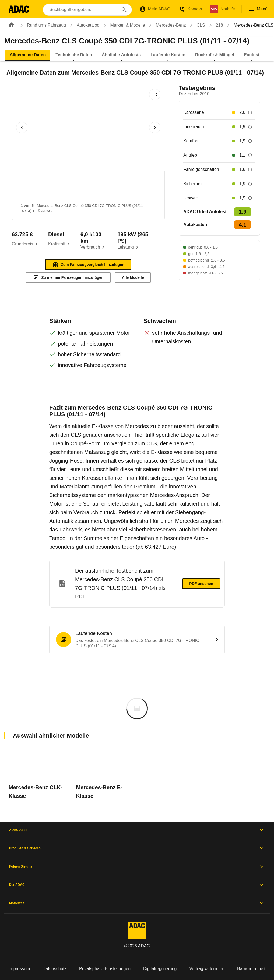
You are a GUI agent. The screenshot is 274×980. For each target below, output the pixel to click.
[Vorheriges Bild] (22, 128)
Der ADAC (137, 885)
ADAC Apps (137, 830)
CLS (196, 25)
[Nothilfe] (222, 9)
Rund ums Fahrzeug (42, 25)
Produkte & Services (137, 848)
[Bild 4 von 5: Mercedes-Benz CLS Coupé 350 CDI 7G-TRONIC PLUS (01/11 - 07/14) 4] (163, 188)
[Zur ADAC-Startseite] (20, 9)
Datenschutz (55, 969)
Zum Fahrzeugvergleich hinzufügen (88, 265)
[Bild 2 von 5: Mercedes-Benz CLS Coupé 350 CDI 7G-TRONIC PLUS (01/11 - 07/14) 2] (78, 188)
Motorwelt (137, 903)
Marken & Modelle (123, 25)
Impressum (19, 969)
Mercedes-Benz (166, 25)
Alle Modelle (133, 277)
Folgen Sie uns (137, 866)
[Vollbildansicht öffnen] (155, 94)
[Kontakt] (190, 9)
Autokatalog (84, 25)
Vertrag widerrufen (207, 969)
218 (215, 25)
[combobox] (88, 10)
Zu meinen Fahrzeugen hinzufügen (68, 277)
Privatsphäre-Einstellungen (105, 969)
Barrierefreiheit (251, 969)
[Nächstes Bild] (155, 128)
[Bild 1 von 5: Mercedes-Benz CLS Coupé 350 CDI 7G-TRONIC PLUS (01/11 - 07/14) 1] (36, 188)
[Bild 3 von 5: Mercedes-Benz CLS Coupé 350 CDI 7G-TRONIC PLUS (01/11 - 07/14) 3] (121, 188)
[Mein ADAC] (155, 9)
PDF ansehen (201, 584)
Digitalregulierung (160, 969)
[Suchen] (124, 10)
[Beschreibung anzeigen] (250, 112)
